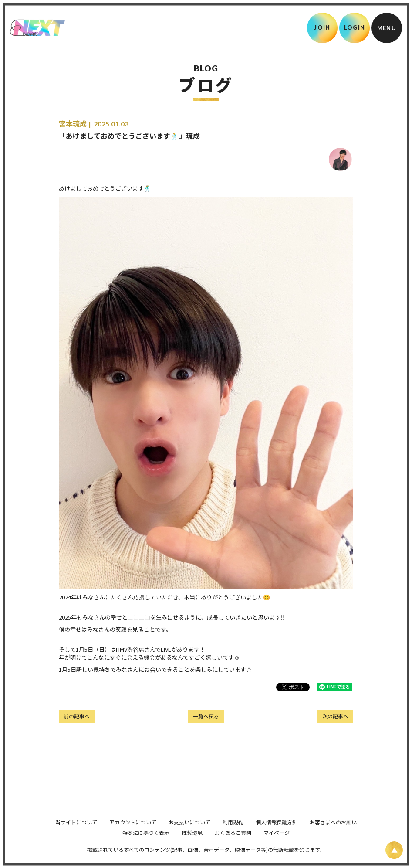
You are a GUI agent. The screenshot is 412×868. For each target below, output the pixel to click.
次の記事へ (335, 716)
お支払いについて (189, 834)
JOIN (322, 27)
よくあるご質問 (233, 845)
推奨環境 (192, 845)
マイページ (277, 845)
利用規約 (233, 834)
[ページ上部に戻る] (394, 850)
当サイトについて (76, 834)
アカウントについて (133, 834)
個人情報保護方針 (277, 834)
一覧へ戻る (206, 716)
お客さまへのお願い (333, 834)
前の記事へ (77, 716)
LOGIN (355, 27)
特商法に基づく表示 (146, 845)
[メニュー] (387, 28)
